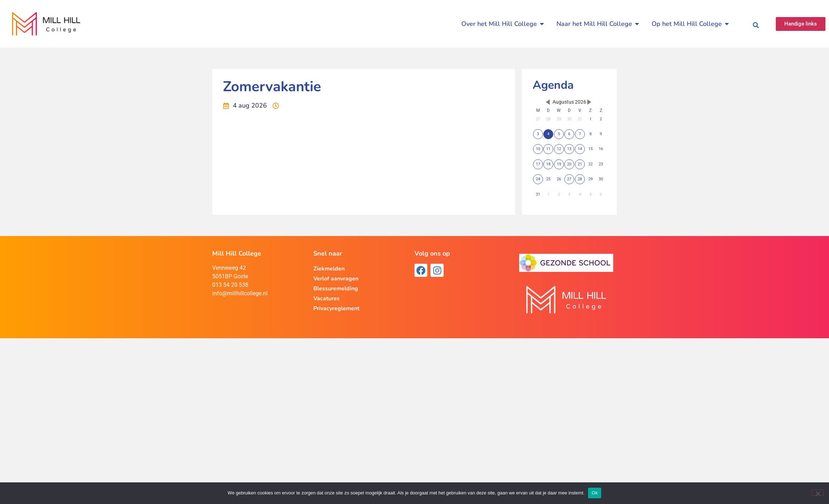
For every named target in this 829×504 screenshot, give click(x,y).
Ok (595, 493)
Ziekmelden (329, 269)
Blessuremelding (336, 289)
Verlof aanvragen (336, 279)
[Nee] (818, 493)
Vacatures (326, 298)
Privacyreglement (336, 308)
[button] (756, 25)
